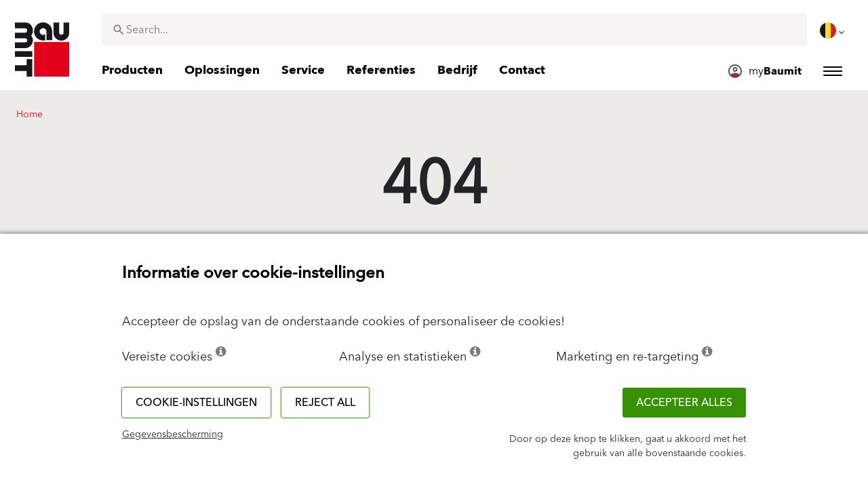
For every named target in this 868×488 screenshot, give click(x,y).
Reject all (325, 403)
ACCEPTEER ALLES (684, 403)
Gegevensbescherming (173, 434)
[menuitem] (833, 30)
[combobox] (454, 30)
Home (29, 115)
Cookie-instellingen (196, 403)
